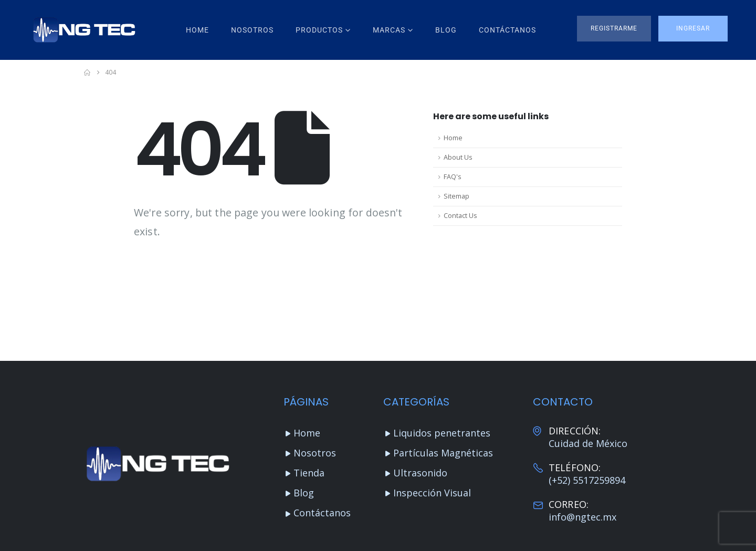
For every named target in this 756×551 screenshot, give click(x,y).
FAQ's (453, 177)
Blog (446, 30)
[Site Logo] (84, 30)
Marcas (389, 30)
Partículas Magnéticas (443, 453)
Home (197, 30)
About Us (458, 157)
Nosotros (252, 30)
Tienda (309, 473)
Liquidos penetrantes (442, 433)
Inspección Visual (432, 493)
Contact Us (460, 216)
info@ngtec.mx (582, 517)
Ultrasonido (420, 473)
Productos (319, 30)
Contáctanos (507, 30)
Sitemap (456, 196)
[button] (614, 29)
